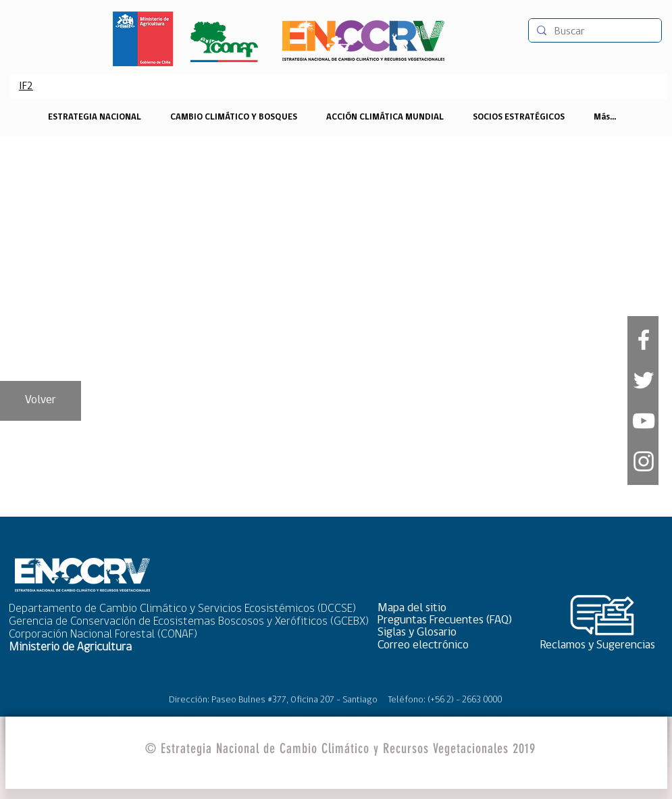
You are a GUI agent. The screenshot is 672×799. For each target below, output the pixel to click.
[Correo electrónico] (449, 645)
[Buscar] (594, 32)
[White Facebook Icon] (644, 340)
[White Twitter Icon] (644, 380)
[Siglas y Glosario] (449, 633)
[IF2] (26, 86)
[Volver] (41, 401)
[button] (449, 608)
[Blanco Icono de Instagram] (644, 461)
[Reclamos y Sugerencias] (602, 645)
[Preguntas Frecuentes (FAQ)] (449, 620)
